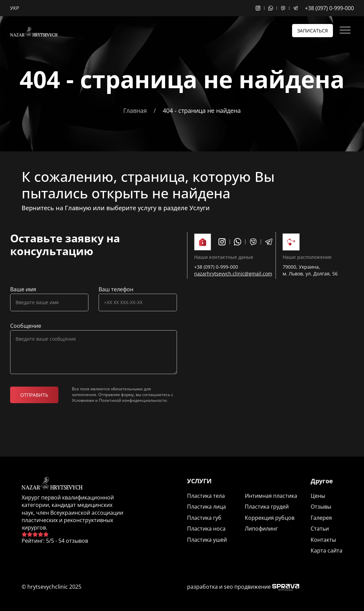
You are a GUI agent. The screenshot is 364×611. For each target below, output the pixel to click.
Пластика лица (206, 507)
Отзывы (321, 507)
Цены (318, 496)
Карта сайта (327, 551)
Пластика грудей (267, 507)
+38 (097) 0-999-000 (329, 8)
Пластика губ (204, 518)
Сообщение (26, 326)
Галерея (321, 518)
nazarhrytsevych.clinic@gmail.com (233, 274)
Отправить (34, 395)
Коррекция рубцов (270, 518)
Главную (78, 208)
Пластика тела (206, 496)
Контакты (323, 540)
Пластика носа (206, 529)
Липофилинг (261, 529)
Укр (15, 8)
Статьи (320, 529)
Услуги (200, 208)
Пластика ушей (207, 540)
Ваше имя (23, 289)
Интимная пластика (271, 496)
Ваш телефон (116, 289)
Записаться (313, 31)
